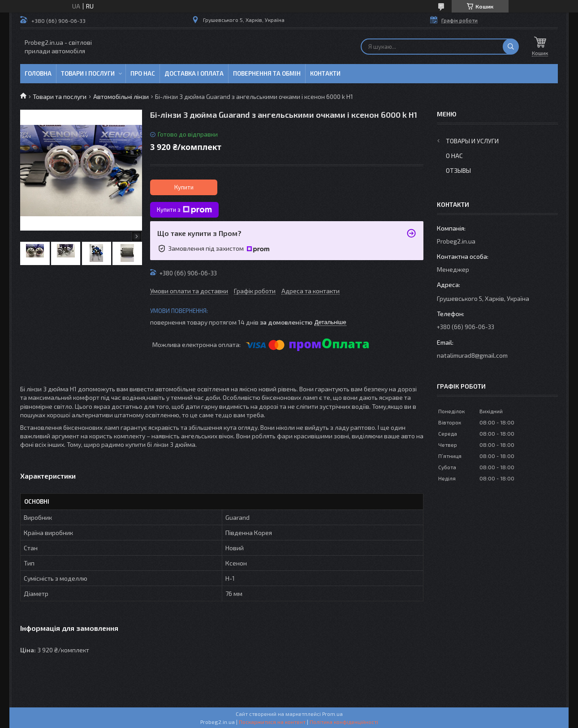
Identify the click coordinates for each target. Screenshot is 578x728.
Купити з (184, 210)
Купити (184, 187)
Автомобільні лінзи (121, 96)
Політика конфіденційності (344, 722)
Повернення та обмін (267, 73)
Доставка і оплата (194, 73)
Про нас (143, 73)
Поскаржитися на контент (272, 722)
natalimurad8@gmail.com (472, 355)
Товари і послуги (88, 73)
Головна (38, 73)
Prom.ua (332, 714)
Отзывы (458, 170)
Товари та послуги (60, 96)
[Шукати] (511, 47)
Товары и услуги (472, 141)
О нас (454, 156)
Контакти (325, 73)
